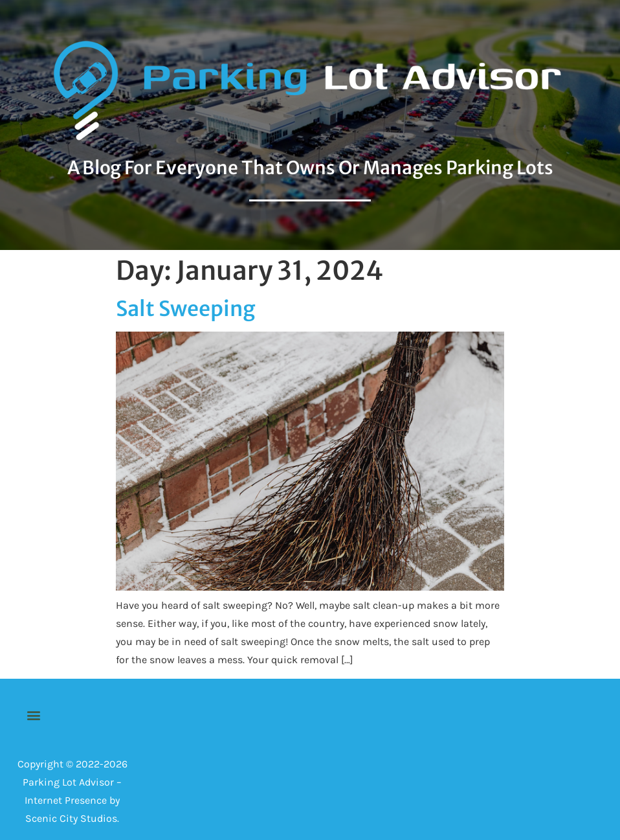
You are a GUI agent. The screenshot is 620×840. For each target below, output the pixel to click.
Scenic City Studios (71, 818)
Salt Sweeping (186, 309)
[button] (33, 715)
